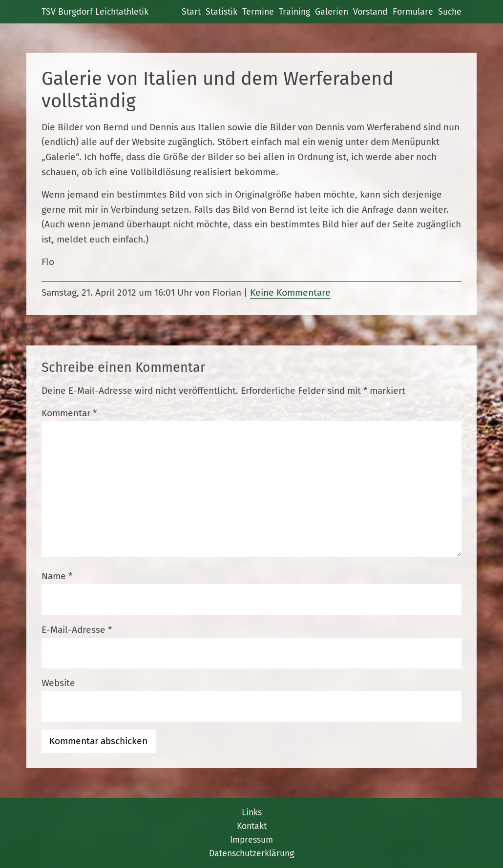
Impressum (251, 840)
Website (58, 683)
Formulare (413, 12)
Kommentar (69, 413)
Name (57, 576)
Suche (450, 12)
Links (252, 812)
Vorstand (370, 12)
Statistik (221, 12)
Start (191, 12)
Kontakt (252, 826)
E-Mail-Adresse (77, 630)
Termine (258, 12)
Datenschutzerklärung (251, 853)
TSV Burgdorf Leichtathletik (95, 12)
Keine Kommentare (290, 293)
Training (294, 12)
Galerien (332, 12)
